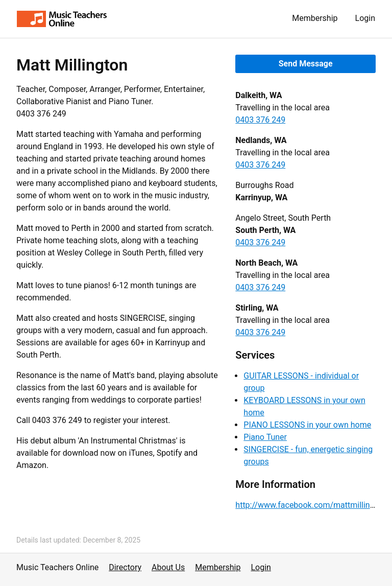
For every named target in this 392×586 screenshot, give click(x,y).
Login (365, 18)
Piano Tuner (265, 437)
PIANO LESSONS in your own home (307, 425)
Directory (125, 567)
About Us (168, 567)
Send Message (306, 64)
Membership (315, 18)
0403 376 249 (260, 120)
